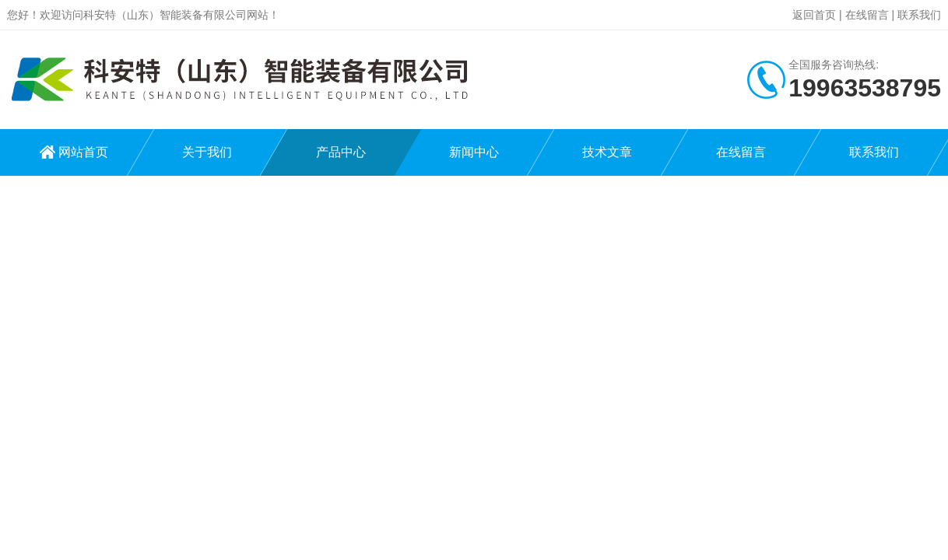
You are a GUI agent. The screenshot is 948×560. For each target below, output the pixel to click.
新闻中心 (474, 152)
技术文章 (607, 152)
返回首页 (814, 15)
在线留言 (867, 15)
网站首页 (83, 152)
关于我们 (207, 152)
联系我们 (919, 15)
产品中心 (341, 152)
